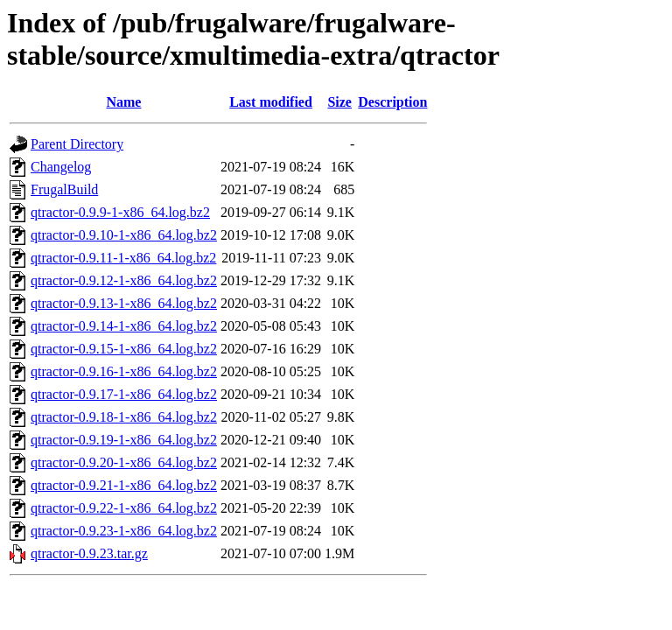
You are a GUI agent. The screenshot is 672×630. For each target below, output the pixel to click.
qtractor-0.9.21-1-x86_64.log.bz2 (124, 485)
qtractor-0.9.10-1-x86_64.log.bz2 (124, 235)
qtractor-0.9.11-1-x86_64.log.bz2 (123, 258)
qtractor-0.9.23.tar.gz (89, 553)
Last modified (271, 102)
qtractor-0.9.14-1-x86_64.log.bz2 (124, 326)
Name (123, 102)
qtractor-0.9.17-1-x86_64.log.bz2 (124, 394)
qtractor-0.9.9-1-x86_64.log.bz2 (120, 212)
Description (392, 102)
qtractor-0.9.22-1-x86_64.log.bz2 (124, 508)
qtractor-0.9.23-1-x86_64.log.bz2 (124, 531)
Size (339, 102)
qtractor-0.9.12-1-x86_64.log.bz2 (124, 280)
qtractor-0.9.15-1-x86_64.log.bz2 (124, 349)
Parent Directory (77, 144)
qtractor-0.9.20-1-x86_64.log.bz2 (124, 462)
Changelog (61, 167)
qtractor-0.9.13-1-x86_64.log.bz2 (124, 303)
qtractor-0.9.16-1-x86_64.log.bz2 (124, 371)
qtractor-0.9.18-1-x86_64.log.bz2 (124, 417)
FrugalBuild (64, 189)
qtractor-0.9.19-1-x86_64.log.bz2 (124, 440)
